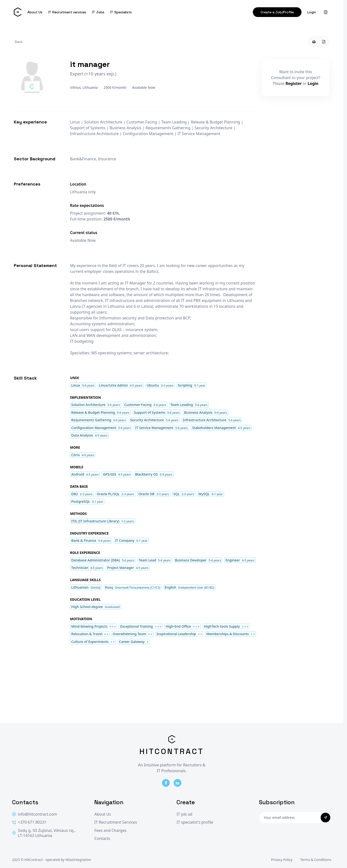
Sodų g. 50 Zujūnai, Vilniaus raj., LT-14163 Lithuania (44, 833)
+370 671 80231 (29, 822)
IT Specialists (121, 12)
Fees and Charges (110, 831)
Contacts (102, 839)
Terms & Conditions (316, 860)
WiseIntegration (78, 860)
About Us (35, 12)
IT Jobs (98, 12)
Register (294, 83)
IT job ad (184, 814)
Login (312, 12)
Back (19, 42)
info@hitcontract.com (35, 814)
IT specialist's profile (195, 822)
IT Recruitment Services (116, 822)
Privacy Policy (282, 860)
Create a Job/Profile (277, 12)
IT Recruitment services (67, 12)
